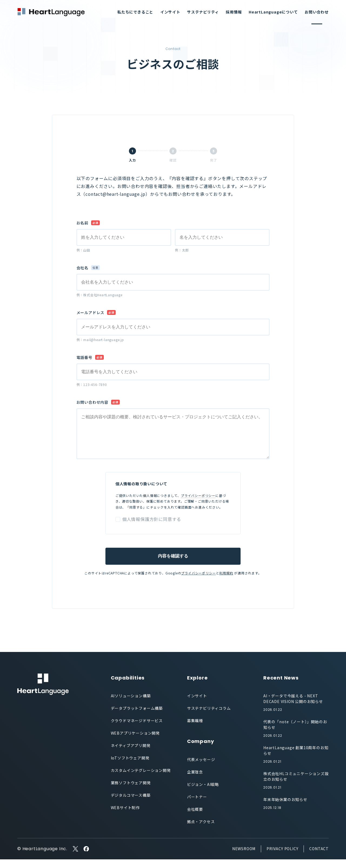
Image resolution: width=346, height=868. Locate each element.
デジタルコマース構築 (131, 804)
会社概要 (195, 818)
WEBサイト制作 (125, 816)
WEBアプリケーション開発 (135, 742)
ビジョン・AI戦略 (203, 793)
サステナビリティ (203, 12)
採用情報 (234, 12)
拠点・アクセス (201, 830)
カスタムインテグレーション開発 (141, 779)
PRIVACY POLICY (282, 857)
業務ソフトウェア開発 (131, 791)
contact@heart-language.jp (115, 194)
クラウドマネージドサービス (137, 729)
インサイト (170, 12)
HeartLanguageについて (273, 12)
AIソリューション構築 (131, 704)
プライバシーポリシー (198, 504)
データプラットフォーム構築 (137, 717)
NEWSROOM (244, 857)
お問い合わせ (317, 12)
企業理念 (195, 780)
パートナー (197, 805)
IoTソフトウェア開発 (130, 766)
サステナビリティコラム (209, 717)
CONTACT (319, 857)
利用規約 (226, 582)
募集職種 (195, 729)
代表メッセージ (201, 768)
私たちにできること (135, 12)
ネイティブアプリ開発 (131, 754)
